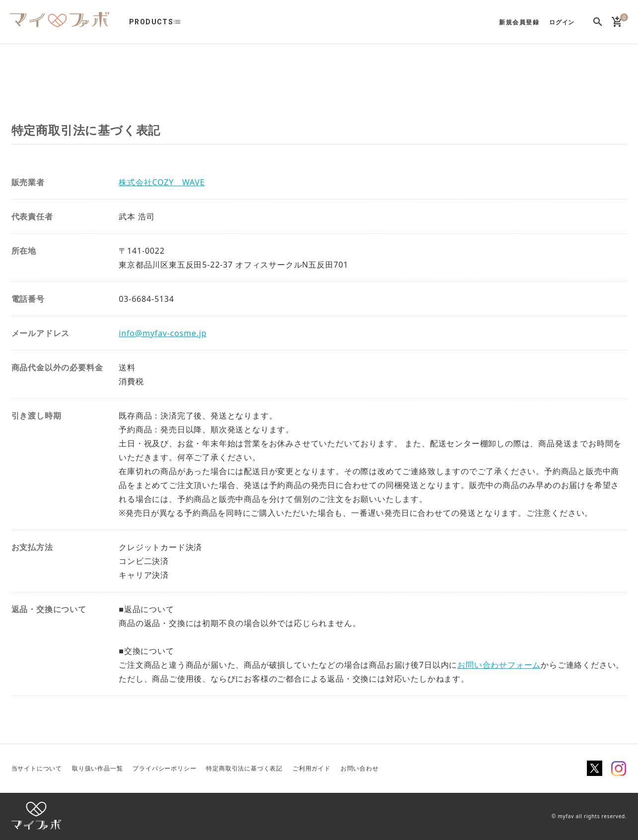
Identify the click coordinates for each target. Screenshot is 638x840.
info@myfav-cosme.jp (163, 333)
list (182, 22)
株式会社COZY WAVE (162, 182)
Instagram (619, 769)
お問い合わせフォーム (499, 665)
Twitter (595, 769)
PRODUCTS (151, 22)
